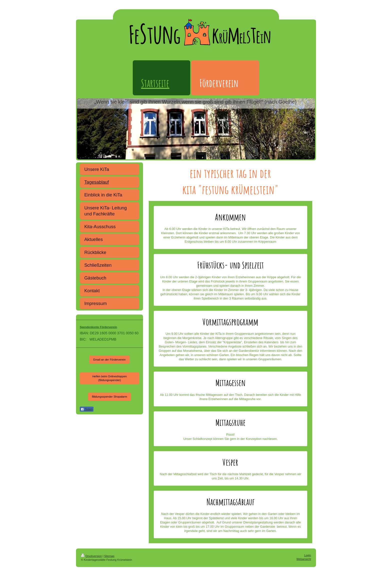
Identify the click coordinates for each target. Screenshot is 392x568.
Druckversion (91, 556)
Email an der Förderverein (109, 360)
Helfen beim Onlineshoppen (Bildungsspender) (109, 378)
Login (308, 555)
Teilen (87, 409)
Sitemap (109, 556)
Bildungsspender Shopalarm (110, 397)
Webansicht (304, 559)
